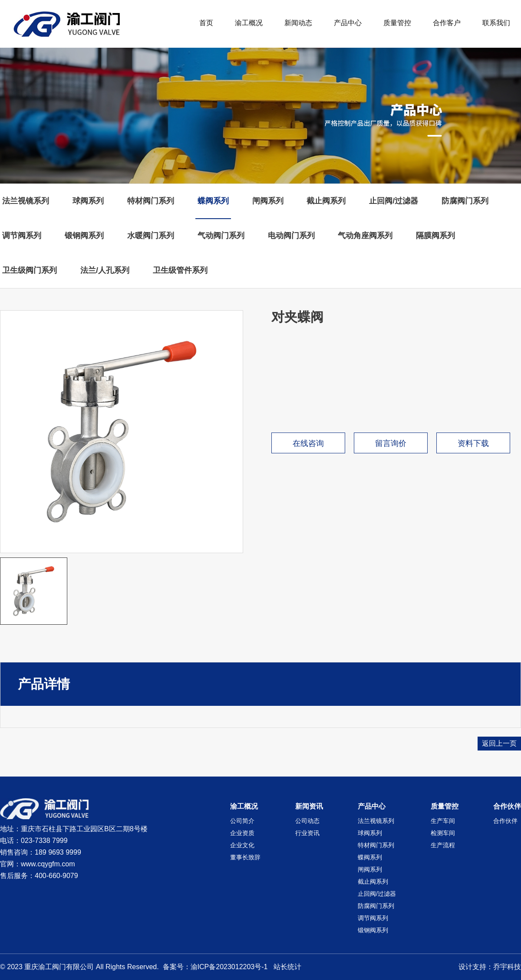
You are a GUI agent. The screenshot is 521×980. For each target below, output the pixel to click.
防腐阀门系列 (465, 201)
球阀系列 (88, 201)
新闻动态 (298, 23)
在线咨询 (308, 443)
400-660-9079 (56, 876)
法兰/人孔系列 (105, 270)
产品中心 (348, 23)
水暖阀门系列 (151, 236)
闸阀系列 (268, 201)
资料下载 (473, 443)
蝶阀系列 (213, 201)
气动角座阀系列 (365, 236)
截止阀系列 (326, 201)
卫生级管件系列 (180, 270)
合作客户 (447, 23)
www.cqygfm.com (48, 864)
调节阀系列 (22, 236)
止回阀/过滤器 (394, 201)
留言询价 (391, 443)
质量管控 (397, 23)
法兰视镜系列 (26, 201)
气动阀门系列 (221, 236)
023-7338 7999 (44, 841)
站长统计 (287, 967)
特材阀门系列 (151, 201)
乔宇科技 (507, 967)
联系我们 (496, 23)
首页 (206, 23)
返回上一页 (499, 743)
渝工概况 (249, 23)
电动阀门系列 (291, 236)
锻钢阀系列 (84, 236)
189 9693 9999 (58, 852)
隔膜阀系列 (435, 236)
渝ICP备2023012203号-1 (229, 967)
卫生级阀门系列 (30, 270)
